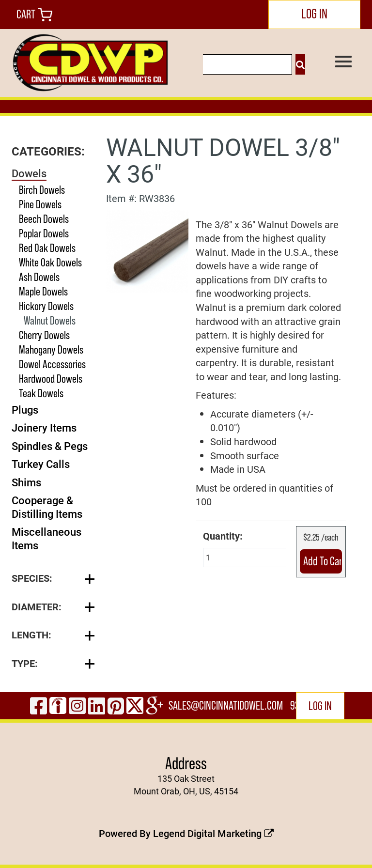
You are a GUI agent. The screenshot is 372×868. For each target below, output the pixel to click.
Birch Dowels (42, 190)
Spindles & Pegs (50, 446)
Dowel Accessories (52, 364)
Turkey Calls (41, 464)
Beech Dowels (44, 219)
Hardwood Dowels (51, 379)
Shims (26, 482)
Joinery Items (44, 427)
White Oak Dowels (50, 262)
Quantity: (223, 536)
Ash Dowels (39, 277)
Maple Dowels (43, 291)
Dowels (29, 173)
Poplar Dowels (44, 233)
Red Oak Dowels (47, 248)
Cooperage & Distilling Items (47, 507)
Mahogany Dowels (51, 349)
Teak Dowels (41, 393)
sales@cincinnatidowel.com (226, 705)
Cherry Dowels (44, 335)
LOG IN (314, 14)
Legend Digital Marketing (213, 833)
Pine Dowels (40, 204)
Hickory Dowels (46, 306)
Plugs (25, 410)
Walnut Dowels (50, 320)
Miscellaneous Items (46, 538)
